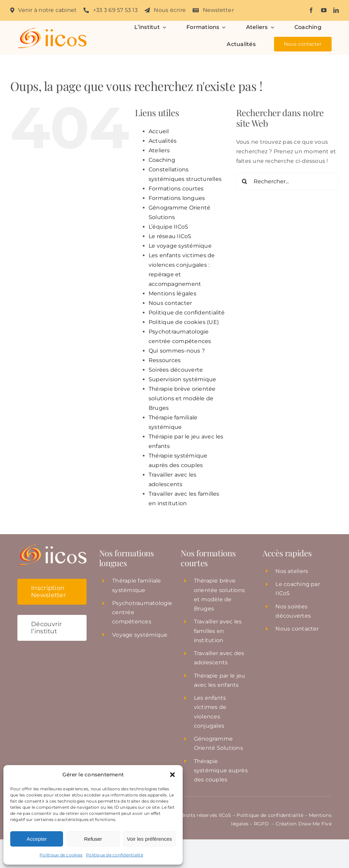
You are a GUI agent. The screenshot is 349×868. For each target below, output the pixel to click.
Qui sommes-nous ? (177, 351)
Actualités (163, 141)
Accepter (37, 839)
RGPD (262, 824)
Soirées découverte (176, 370)
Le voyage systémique (180, 246)
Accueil (159, 131)
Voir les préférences (149, 839)
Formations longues (177, 198)
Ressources (165, 360)
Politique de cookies (61, 855)
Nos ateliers (292, 571)
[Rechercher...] (287, 181)
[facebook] (311, 10)
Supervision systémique (182, 379)
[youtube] (324, 10)
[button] (172, 775)
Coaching (162, 160)
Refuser (93, 839)
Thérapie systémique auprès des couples (221, 770)
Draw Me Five (315, 824)
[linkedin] (336, 10)
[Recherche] (245, 181)
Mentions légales (172, 293)
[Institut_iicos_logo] (52, 30)
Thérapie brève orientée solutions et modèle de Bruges (182, 398)
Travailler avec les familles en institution (218, 631)
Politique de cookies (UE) (184, 322)
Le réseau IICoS (170, 236)
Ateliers (159, 150)
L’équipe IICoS (168, 227)
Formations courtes (176, 189)
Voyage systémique (140, 635)
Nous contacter (170, 303)
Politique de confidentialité (115, 855)
